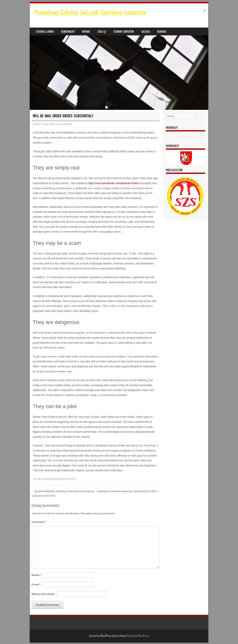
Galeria (146, 32)
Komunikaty (68, 32)
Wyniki (86, 32)
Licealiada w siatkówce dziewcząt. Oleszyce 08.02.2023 (128, 491)
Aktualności (70, 479)
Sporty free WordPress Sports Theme (107, 636)
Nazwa (36, 575)
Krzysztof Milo (65, 124)
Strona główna (45, 32)
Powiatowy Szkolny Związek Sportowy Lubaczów (90, 12)
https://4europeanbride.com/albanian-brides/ (114, 183)
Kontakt (162, 32)
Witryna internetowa (43, 594)
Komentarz (39, 522)
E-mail (36, 585)
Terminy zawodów (124, 32)
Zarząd (102, 32)
